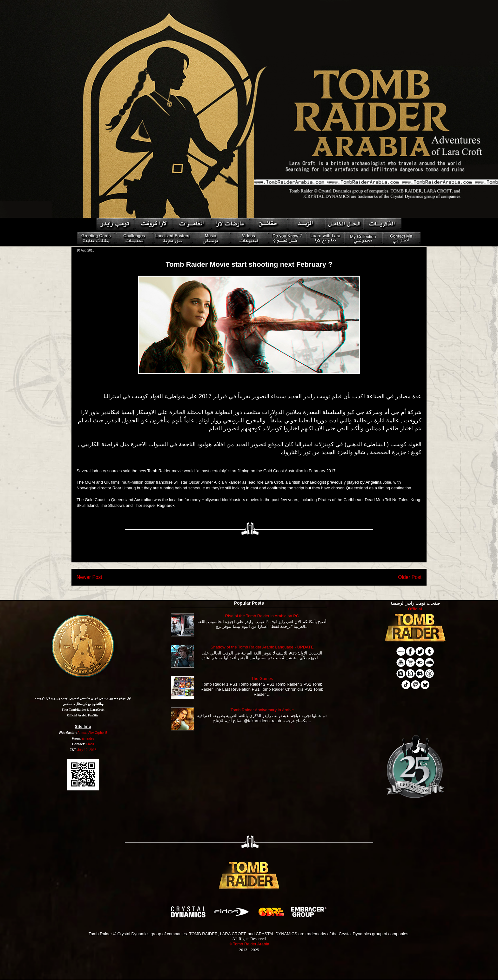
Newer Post (89, 577)
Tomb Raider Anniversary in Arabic (262, 710)
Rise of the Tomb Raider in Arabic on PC (262, 616)
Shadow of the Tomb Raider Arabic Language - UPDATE (262, 647)
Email (90, 744)
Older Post (410, 577)
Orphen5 (101, 733)
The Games (262, 678)
